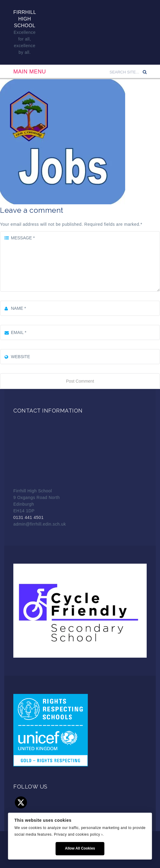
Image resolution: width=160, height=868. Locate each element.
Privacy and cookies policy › (78, 834)
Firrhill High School (25, 19)
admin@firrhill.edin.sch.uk (40, 524)
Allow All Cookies (80, 848)
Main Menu (30, 72)
